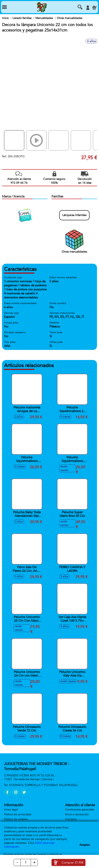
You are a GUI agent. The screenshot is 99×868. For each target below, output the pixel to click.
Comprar (73, 863)
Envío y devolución (77, 814)
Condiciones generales (80, 810)
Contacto (71, 819)
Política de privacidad (18, 814)
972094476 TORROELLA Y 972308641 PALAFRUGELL (44, 785)
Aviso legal (11, 810)
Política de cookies (16, 819)
